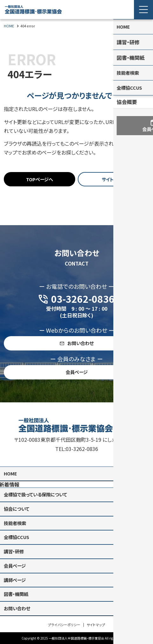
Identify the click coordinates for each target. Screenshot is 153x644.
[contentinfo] (76, 520)
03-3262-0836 (82, 442)
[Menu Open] (143, 10)
